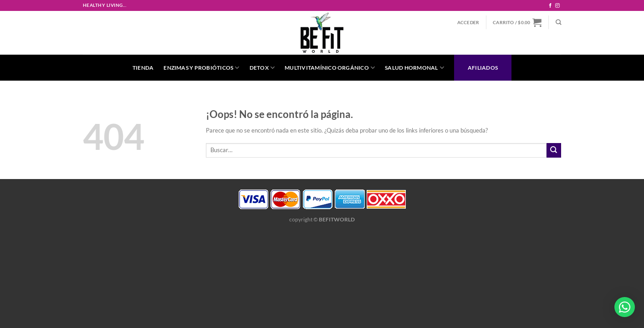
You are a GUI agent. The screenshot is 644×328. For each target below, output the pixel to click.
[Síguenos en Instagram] (557, 6)
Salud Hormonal (414, 68)
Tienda (143, 67)
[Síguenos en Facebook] (550, 6)
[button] (625, 307)
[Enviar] (554, 150)
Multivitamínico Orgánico (330, 68)
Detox (262, 68)
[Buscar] (558, 23)
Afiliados (483, 67)
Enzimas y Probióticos (201, 68)
